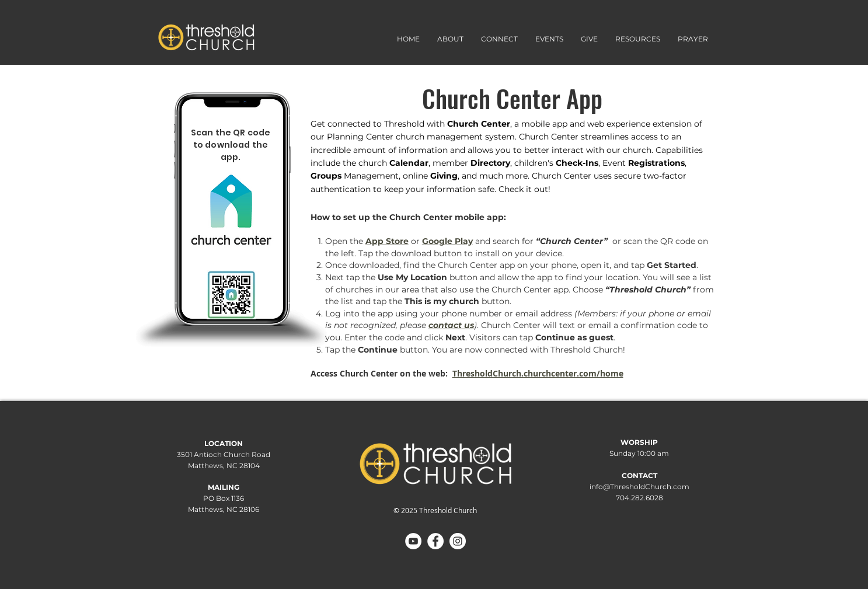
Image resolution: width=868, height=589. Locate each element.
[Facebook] (435, 541)
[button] (499, 39)
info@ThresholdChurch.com (639, 487)
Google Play (447, 241)
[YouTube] (413, 541)
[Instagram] (458, 541)
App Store (387, 241)
